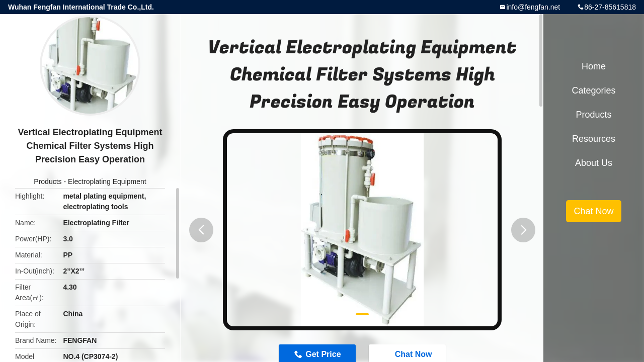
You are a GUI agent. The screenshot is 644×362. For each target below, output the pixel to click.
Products (48, 182)
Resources (594, 139)
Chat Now (593, 211)
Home (594, 66)
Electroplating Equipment (107, 182)
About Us (594, 163)
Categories (593, 90)
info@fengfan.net (533, 7)
